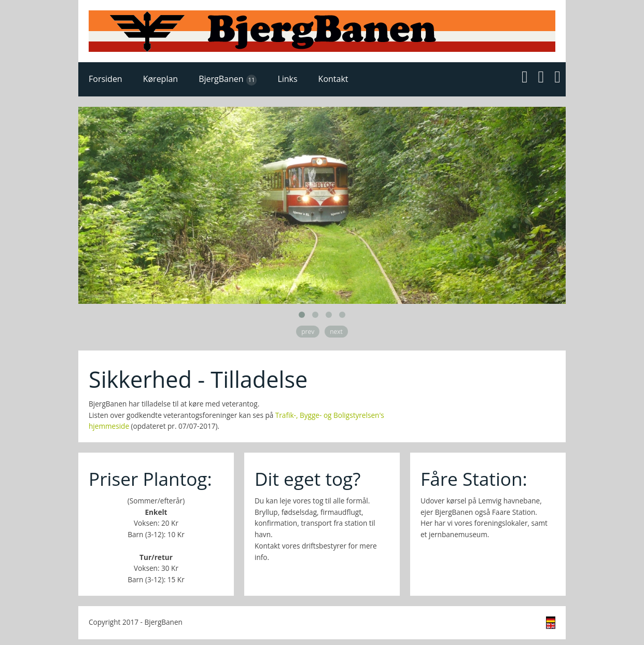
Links (287, 79)
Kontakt (333, 79)
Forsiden (106, 79)
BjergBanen (228, 79)
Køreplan (160, 79)
